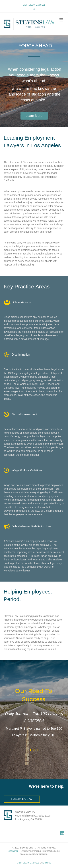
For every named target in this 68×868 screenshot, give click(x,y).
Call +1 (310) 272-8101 (34, 5)
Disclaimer (13, 851)
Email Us (47, 863)
